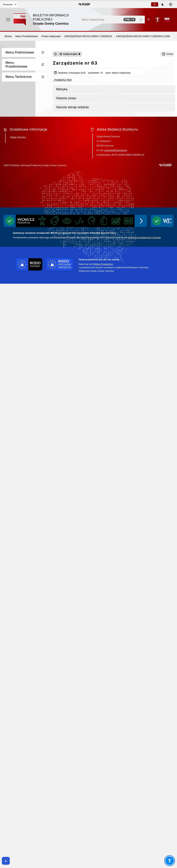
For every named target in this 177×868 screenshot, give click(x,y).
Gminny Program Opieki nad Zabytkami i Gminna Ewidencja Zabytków (22, 618)
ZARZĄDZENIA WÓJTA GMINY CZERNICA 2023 (27, 194)
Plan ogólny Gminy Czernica (24, 415)
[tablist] (163, 4)
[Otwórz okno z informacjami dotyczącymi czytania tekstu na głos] (55, 54)
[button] (84, 4)
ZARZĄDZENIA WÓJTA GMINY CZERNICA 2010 (27, 326)
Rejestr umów (12, 547)
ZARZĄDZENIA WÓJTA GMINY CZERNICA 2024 (27, 184)
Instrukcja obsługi (14, 561)
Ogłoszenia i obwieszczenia (20, 502)
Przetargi (9, 95)
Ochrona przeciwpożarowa (19, 608)
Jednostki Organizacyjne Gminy (22, 129)
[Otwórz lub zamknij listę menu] (43, 52)
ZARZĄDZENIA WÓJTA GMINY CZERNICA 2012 (27, 305)
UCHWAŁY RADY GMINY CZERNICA (21, 144)
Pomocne (10, 4)
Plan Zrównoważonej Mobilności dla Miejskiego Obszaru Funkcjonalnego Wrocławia (26, 404)
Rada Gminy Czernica (16, 67)
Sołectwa (9, 81)
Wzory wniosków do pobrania (21, 101)
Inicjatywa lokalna (14, 601)
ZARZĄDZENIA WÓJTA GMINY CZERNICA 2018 (27, 245)
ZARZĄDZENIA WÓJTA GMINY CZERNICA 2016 (27, 265)
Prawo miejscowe (14, 135)
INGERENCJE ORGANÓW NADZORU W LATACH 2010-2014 (26, 356)
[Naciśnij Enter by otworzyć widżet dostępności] (157, 20)
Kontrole (9, 495)
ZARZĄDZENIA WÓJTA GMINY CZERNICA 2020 (27, 225)
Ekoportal (9, 523)
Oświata (8, 475)
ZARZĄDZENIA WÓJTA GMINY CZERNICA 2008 (27, 336)
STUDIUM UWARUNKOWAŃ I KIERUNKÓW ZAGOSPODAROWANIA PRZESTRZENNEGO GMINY (24, 376)
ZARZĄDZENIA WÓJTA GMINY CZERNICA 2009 (27, 346)
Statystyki (9, 554)
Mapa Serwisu (18, 722)
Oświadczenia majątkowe (19, 516)
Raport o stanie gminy (17, 481)
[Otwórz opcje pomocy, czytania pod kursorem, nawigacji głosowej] (169, 860)
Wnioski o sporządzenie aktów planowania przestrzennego (25, 466)
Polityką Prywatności (103, 848)
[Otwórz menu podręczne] (8, 20)
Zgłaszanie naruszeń (16, 641)
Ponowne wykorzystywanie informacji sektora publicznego (22, 582)
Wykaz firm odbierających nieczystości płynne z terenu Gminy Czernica (24, 631)
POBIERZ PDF (62, 80)
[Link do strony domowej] (44, 20)
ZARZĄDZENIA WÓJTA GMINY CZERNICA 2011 (27, 316)
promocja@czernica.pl (116, 735)
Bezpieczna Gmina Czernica (20, 122)
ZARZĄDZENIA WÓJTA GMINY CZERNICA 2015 (27, 275)
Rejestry (8, 509)
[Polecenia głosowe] (141, 20)
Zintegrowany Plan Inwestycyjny (26, 421)
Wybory (8, 530)
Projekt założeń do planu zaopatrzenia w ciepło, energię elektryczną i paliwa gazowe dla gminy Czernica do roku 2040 (22, 660)
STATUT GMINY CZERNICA (22, 365)
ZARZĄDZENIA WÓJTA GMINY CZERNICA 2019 (27, 235)
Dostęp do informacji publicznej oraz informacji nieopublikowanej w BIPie (25, 571)
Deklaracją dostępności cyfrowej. (145, 822)
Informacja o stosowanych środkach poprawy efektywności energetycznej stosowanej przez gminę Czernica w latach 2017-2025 (24, 677)
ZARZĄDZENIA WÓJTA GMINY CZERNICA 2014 (27, 285)
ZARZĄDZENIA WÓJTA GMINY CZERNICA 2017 (27, 255)
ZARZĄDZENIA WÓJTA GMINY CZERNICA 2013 (27, 295)
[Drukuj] (167, 54)
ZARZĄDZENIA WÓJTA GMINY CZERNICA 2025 (27, 174)
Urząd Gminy (11, 60)
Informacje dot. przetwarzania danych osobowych (21, 592)
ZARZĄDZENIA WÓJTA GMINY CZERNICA (24, 154)
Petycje (8, 488)
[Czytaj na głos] (70, 54)
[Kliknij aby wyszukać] (149, 20)
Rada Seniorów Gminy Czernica (22, 74)
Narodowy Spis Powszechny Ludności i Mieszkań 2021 (20, 538)
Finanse (8, 88)
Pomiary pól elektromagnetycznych (24, 648)
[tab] (155, 4)
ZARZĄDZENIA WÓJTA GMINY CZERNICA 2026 (27, 164)
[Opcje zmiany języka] (167, 20)
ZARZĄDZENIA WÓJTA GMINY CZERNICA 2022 (27, 205)
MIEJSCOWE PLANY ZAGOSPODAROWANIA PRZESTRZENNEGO (20, 391)
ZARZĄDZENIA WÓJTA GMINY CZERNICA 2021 (27, 215)
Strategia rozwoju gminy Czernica (22, 456)
